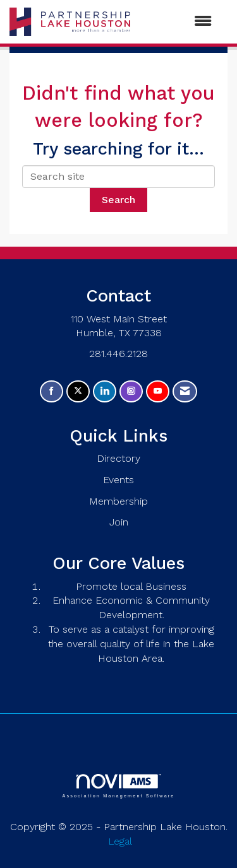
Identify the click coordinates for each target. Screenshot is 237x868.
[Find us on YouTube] (158, 391)
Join (119, 522)
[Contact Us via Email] (185, 391)
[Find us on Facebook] (52, 391)
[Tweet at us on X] (78, 391)
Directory (118, 458)
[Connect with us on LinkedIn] (105, 391)
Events (118, 480)
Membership (118, 501)
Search (118, 200)
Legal (120, 841)
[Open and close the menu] (177, 22)
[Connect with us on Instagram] (131, 391)
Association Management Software (118, 786)
